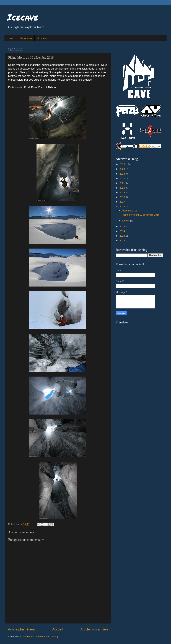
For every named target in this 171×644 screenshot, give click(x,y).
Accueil (58, 629)
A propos (42, 38)
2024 (123, 169)
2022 (123, 178)
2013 (123, 236)
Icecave (23, 17)
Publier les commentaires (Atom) (40, 637)
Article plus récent (21, 629)
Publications (25, 38)
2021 (123, 183)
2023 (123, 174)
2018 (123, 197)
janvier (126, 221)
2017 (123, 202)
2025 (123, 164)
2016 (123, 207)
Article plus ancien (94, 629)
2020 (123, 188)
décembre (128, 211)
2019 (123, 192)
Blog (10, 38)
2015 (123, 227)
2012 (123, 241)
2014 (123, 231)
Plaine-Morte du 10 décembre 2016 (141, 215)
